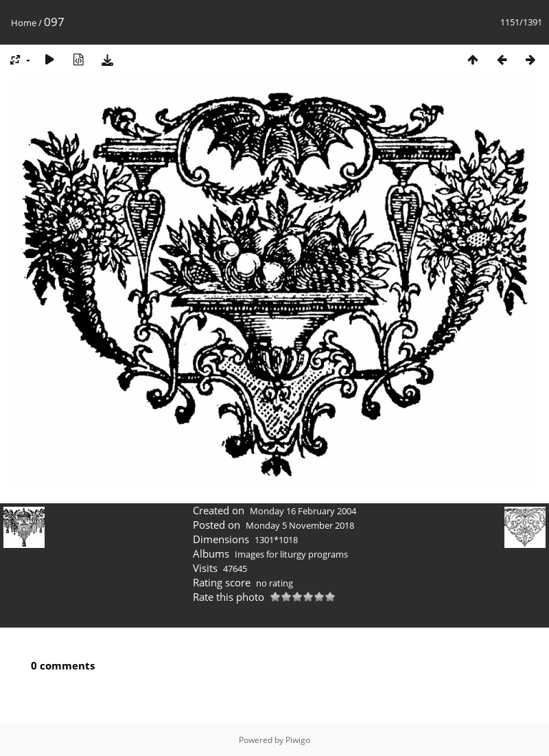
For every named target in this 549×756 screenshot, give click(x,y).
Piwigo (298, 740)
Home (24, 23)
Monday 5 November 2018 (300, 525)
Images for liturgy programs (291, 554)
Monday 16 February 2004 (303, 511)
